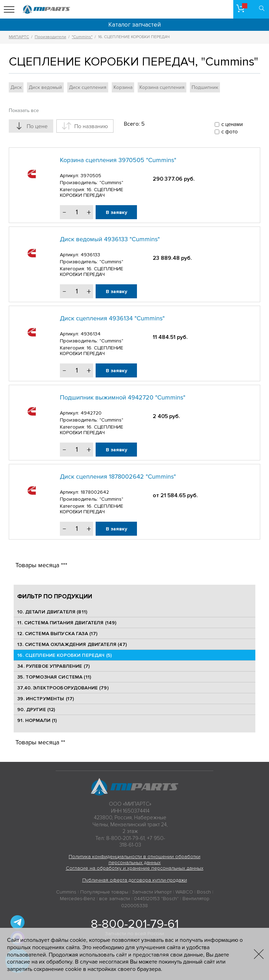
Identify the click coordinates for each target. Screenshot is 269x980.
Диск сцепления (88, 87)
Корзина (123, 87)
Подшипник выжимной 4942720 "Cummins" (123, 397)
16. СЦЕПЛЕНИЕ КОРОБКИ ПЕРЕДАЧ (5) (64, 655)
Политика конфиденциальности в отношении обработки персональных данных (134, 860)
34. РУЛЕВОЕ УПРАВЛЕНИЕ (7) (53, 666)
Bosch (204, 892)
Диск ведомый (45, 87)
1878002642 (95, 492)
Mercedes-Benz (78, 899)
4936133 (90, 255)
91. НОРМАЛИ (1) (37, 720)
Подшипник (205, 87)
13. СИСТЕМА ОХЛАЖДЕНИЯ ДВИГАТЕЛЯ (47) (72, 644)
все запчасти (115, 899)
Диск (16, 87)
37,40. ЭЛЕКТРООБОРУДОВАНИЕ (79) (63, 688)
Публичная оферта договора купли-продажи (135, 880)
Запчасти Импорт (152, 892)
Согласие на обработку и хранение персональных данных (135, 868)
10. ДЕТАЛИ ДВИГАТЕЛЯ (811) (52, 612)
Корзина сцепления (162, 87)
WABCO (184, 892)
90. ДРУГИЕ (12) (36, 710)
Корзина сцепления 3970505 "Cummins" (118, 160)
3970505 (91, 176)
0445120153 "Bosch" (156, 899)
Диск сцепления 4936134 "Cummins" (112, 318)
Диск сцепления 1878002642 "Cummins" (118, 477)
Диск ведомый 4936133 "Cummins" (110, 239)
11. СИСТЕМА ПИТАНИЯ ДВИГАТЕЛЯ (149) (67, 623)
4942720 (91, 413)
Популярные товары (104, 892)
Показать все (24, 110)
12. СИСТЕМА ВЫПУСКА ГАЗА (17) (57, 634)
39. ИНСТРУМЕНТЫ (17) (46, 699)
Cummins (66, 892)
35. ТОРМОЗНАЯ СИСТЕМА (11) (54, 677)
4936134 (91, 334)
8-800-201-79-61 (135, 924)
